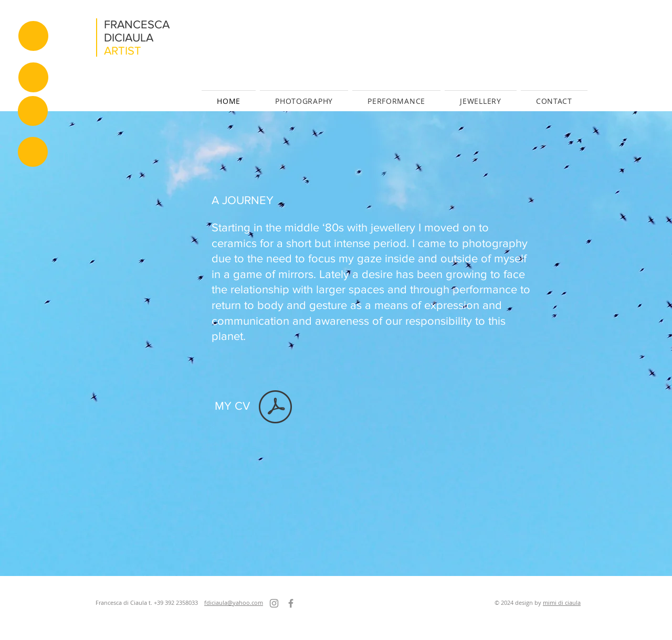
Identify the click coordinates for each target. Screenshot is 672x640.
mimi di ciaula (562, 602)
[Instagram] (274, 603)
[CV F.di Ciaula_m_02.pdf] (275, 408)
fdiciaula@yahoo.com (234, 602)
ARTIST (123, 51)
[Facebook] (291, 603)
